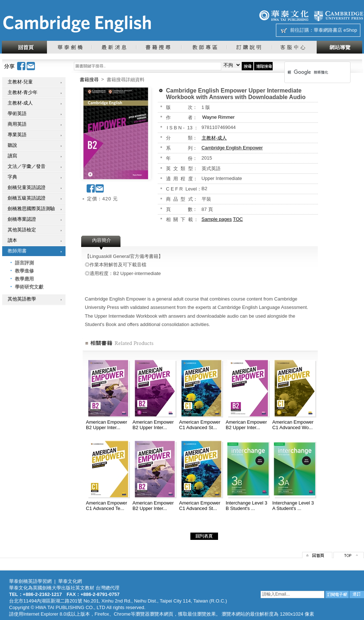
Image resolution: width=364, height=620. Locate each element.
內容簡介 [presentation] (102, 240)
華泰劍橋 (69, 47)
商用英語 (17, 124)
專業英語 (17, 135)
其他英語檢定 (22, 230)
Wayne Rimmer (219, 117)
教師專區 (204, 47)
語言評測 (24, 263)
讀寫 (12, 156)
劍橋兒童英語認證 (27, 187)
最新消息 (114, 47)
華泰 (284, 15)
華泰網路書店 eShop (335, 30)
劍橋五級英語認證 (27, 198)
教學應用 (24, 279)
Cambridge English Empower (232, 148)
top (349, 555)
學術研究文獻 (29, 287)
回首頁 (24, 47)
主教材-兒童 (20, 82)
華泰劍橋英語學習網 (30, 581)
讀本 (12, 240)
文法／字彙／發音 (27, 166)
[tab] (102, 243)
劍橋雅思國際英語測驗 (31, 209)
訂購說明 (249, 47)
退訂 (357, 595)
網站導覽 (339, 47)
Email (31, 66)
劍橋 (339, 15)
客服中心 (294, 47)
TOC (238, 219)
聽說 (12, 145)
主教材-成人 (20, 103)
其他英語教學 (22, 299)
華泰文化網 (77, 24)
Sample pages (217, 219)
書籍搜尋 (159, 47)
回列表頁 (204, 536)
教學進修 (24, 271)
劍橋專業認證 (22, 219)
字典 (12, 177)
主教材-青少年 (23, 92)
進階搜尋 (263, 66)
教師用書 (17, 251)
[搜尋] (308, 72)
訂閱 (337, 595)
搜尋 (248, 66)
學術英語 (17, 113)
